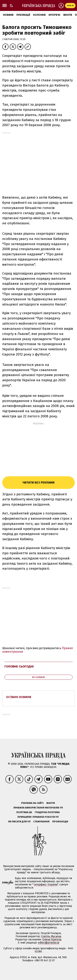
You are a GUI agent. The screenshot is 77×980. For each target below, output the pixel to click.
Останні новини (19, 697)
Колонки (39, 15)
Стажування (41, 822)
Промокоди (60, 822)
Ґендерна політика (47, 812)
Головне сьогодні (19, 666)
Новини (8, 15)
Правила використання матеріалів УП (38, 808)
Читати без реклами (38, 482)
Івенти (68, 15)
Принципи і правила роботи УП (38, 817)
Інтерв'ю (54, 15)
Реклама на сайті (32, 803)
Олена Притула (52, 940)
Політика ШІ (24, 812)
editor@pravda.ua (49, 943)
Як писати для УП (19, 822)
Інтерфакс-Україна (45, 885)
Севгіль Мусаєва (51, 936)
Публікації (23, 15)
